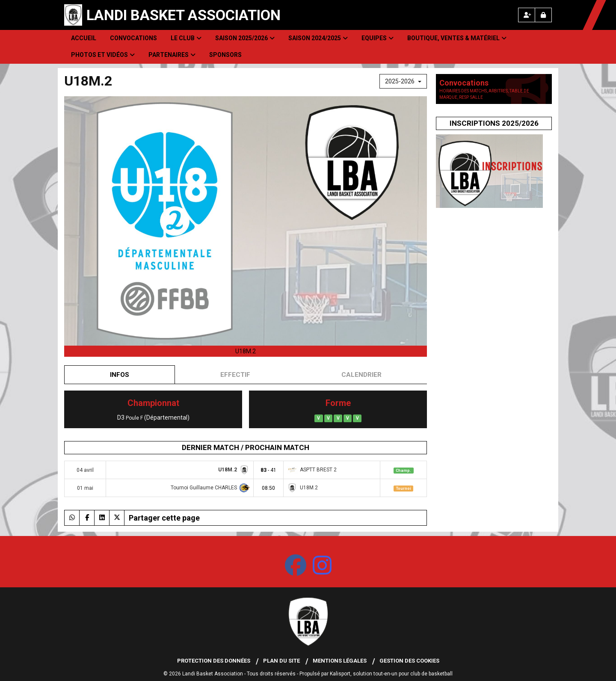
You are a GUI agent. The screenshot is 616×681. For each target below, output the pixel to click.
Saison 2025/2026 (245, 38)
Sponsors (225, 55)
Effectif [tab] (235, 375)
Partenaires (172, 55)
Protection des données (214, 661)
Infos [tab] (120, 375)
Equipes (378, 38)
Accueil (84, 38)
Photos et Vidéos (103, 55)
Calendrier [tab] (361, 375)
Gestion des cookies (409, 661)
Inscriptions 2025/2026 (494, 123)
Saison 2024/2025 (318, 38)
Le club (186, 38)
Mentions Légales (340, 661)
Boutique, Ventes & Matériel (457, 38)
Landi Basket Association (184, 15)
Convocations (133, 38)
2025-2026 (403, 81)
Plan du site (281, 661)
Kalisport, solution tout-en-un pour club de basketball (391, 674)
